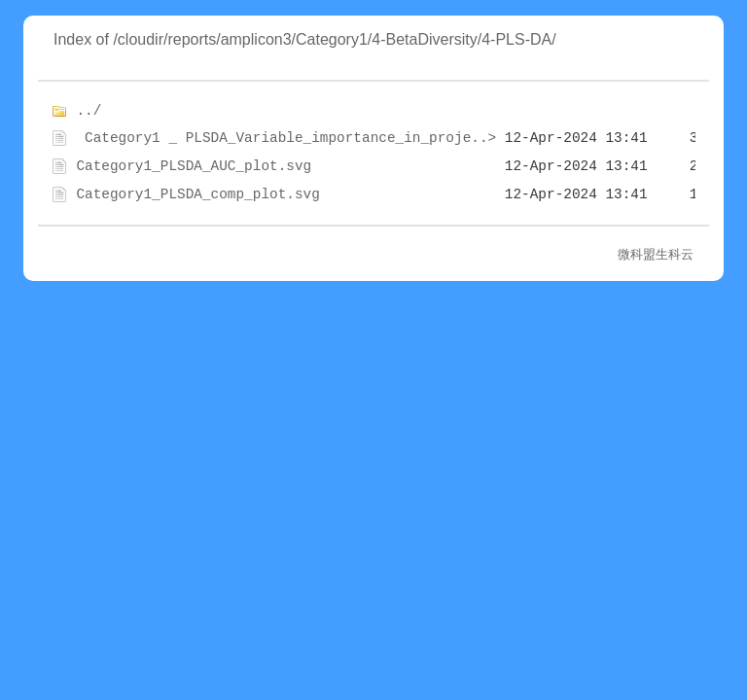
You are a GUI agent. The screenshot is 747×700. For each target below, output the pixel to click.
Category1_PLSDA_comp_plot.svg (197, 194)
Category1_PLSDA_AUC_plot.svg (194, 166)
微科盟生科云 (656, 254)
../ (89, 111)
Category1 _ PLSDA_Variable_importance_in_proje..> (286, 138)
